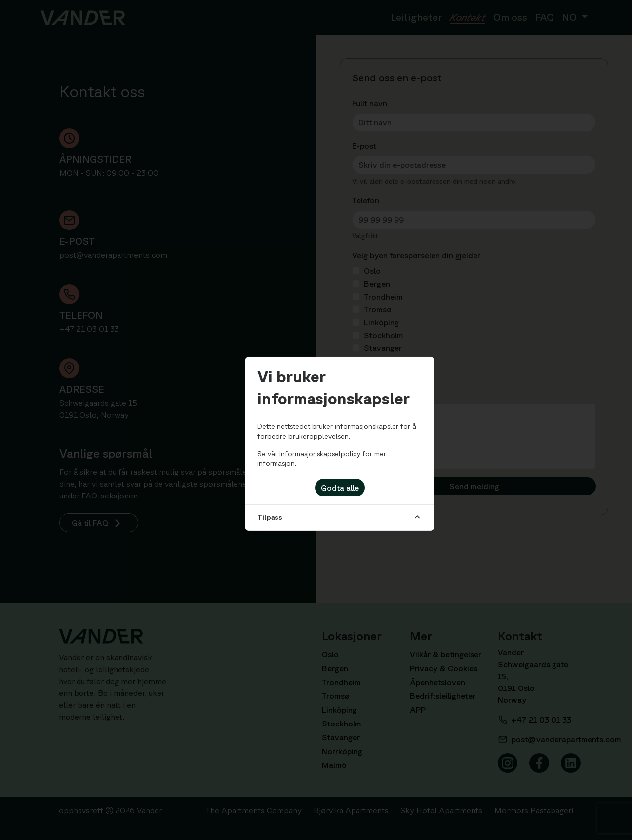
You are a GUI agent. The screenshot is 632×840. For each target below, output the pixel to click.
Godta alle (340, 488)
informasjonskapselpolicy (320, 454)
